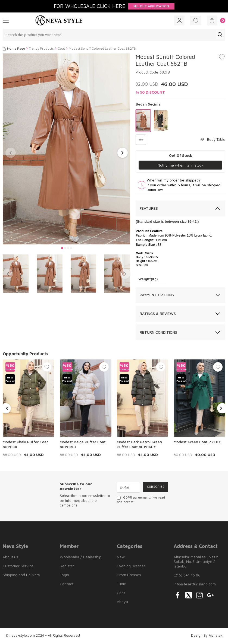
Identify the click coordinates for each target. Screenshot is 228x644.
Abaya (122, 602)
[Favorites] (192, 21)
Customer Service (18, 567)
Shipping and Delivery (21, 576)
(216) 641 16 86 (187, 576)
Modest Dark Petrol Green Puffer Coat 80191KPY (139, 445)
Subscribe (155, 488)
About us (10, 558)
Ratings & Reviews (158, 314)
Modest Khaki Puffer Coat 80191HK (25, 445)
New (121, 558)
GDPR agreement (136, 498)
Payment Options (157, 296)
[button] (62, 249)
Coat (61, 49)
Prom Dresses (129, 576)
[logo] (59, 21)
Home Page (14, 49)
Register (67, 567)
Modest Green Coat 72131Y (197, 443)
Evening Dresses (131, 567)
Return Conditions (158, 333)
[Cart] (215, 21)
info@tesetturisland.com (195, 585)
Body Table (213, 140)
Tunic (121, 584)
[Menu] (6, 21)
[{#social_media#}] (178, 596)
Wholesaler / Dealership (81, 558)
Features (149, 209)
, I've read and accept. (141, 500)
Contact (67, 584)
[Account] (173, 21)
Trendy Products (41, 49)
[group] (66, 150)
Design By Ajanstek (207, 636)
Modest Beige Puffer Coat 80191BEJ (83, 445)
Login (64, 576)
